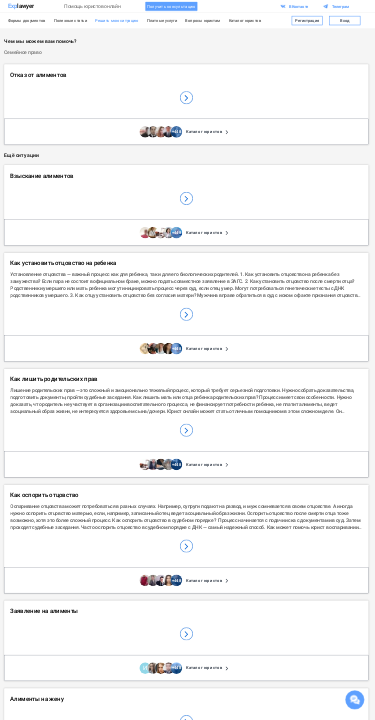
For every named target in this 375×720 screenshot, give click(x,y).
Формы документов (27, 20)
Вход (345, 20)
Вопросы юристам (202, 20)
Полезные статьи (70, 20)
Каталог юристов (245, 20)
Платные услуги (162, 20)
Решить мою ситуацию (116, 20)
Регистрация (307, 20)
